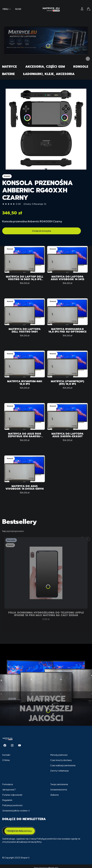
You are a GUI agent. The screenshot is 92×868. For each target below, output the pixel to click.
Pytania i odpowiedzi (12, 795)
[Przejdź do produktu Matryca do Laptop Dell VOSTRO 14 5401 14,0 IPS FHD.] (25, 259)
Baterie (8, 74)
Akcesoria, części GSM (45, 67)
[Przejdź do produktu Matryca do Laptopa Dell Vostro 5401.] (25, 312)
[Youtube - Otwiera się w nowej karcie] (20, 745)
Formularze (8, 784)
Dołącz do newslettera (20, 831)
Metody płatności (59, 755)
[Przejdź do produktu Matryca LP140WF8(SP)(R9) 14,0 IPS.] (67, 364)
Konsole (81, 67)
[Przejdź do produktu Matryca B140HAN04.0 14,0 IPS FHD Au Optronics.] (67, 312)
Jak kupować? (9, 790)
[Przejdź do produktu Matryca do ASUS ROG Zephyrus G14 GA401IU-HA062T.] (25, 416)
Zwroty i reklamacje (59, 771)
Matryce (10, 67)
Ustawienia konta (59, 790)
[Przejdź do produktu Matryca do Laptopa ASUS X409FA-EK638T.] (67, 416)
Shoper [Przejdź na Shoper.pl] (24, 858)
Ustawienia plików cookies (15, 811)
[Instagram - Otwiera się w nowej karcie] (12, 745)
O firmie (6, 760)
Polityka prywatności (12, 805)
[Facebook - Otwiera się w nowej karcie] (5, 745)
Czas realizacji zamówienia (63, 765)
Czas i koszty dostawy (61, 760)
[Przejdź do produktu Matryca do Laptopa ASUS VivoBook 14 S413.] (67, 259)
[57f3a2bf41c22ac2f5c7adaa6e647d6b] (46, 129)
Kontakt (6, 755)
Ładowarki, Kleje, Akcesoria (49, 74)
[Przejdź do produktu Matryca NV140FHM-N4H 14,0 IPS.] (25, 364)
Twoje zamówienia (59, 784)
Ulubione (54, 795)
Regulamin (7, 800)
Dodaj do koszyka (42, 231)
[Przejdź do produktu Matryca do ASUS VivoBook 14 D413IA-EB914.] (25, 469)
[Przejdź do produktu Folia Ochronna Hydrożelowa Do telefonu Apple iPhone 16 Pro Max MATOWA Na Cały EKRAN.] (46, 573)
